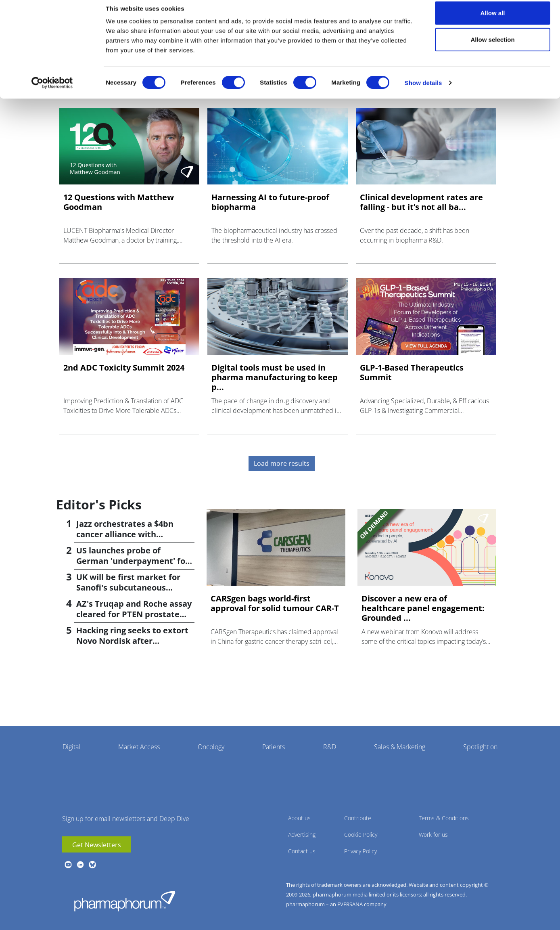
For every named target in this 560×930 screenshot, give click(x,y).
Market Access (139, 747)
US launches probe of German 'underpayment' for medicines (133, 561)
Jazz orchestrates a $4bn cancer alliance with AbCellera (125, 534)
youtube (68, 865)
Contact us (302, 851)
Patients (274, 747)
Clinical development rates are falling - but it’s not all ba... (421, 202)
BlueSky (92, 865)
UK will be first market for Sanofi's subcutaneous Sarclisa (128, 588)
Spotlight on (480, 747)
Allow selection (492, 48)
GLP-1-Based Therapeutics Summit (412, 373)
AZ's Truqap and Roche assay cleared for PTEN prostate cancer (134, 614)
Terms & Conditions (444, 818)
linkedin (80, 865)
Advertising (302, 835)
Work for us (433, 835)
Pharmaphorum (125, 901)
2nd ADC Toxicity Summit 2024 (124, 368)
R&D (330, 747)
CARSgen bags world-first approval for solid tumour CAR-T (275, 603)
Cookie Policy (361, 835)
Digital (71, 747)
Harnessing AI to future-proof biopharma (270, 202)
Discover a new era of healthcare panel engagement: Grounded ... (423, 608)
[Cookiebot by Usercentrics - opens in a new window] (52, 91)
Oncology (211, 747)
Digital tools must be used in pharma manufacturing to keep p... (275, 377)
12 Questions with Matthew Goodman (119, 202)
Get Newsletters (97, 845)
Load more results (282, 463)
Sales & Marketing (400, 747)
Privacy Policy (360, 851)
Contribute (358, 818)
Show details (423, 91)
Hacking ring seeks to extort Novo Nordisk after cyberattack (132, 641)
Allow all (493, 21)
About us (299, 818)
